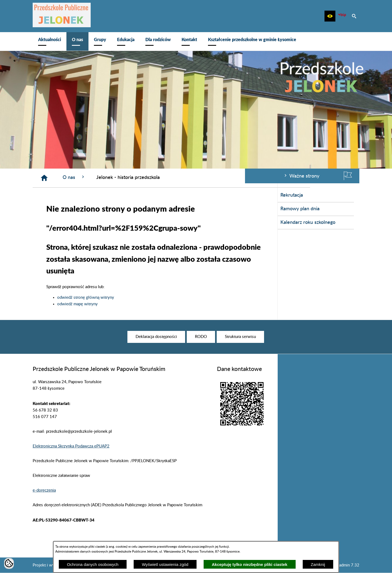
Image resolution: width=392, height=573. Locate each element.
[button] (330, 16)
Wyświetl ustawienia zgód (165, 564)
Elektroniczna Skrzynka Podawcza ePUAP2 (71, 446)
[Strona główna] (126, 178)
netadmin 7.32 (346, 565)
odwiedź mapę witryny (159, 304)
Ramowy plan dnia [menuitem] (55, 209)
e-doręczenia (44, 490)
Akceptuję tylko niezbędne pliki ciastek (250, 564)
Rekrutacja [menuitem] (47, 195)
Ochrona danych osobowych (93, 564)
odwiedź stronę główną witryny (168, 298)
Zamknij (318, 564)
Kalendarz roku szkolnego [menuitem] (63, 223)
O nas (156, 177)
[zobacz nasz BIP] (342, 16)
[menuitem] (50, 41)
